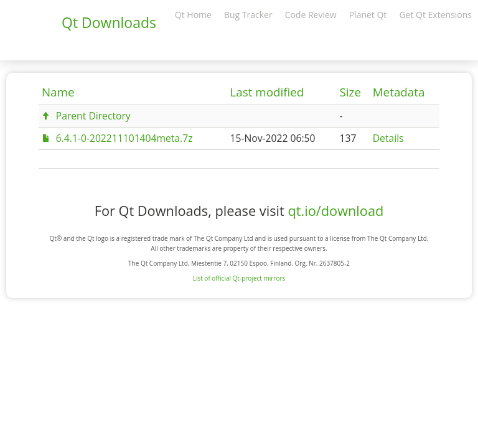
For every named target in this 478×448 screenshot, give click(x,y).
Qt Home (193, 15)
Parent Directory (93, 116)
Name (58, 92)
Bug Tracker (248, 15)
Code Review (311, 15)
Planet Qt (368, 15)
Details (388, 138)
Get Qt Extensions (435, 15)
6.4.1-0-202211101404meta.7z (124, 138)
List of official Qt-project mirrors (239, 278)
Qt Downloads (109, 22)
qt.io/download (335, 211)
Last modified (267, 92)
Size (350, 92)
